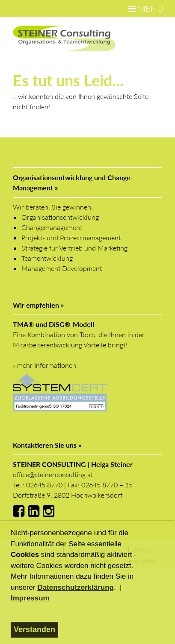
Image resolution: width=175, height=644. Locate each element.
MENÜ (146, 9)
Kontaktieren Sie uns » (47, 445)
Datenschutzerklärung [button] (76, 587)
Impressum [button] (30, 598)
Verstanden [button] (34, 629)
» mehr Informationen (44, 365)
